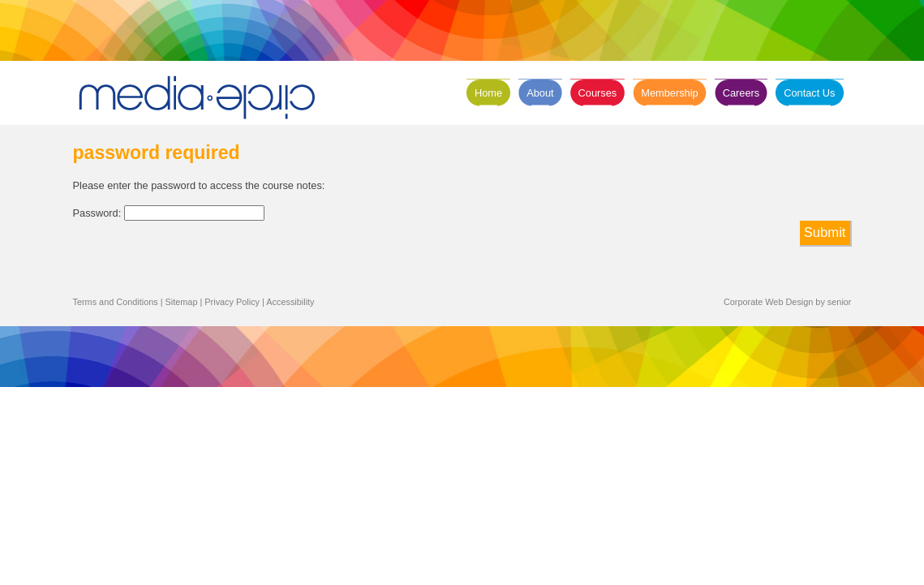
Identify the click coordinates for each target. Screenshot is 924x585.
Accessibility (290, 302)
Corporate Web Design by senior (788, 302)
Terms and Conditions (116, 302)
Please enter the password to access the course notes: (199, 185)
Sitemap (182, 302)
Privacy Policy (232, 302)
